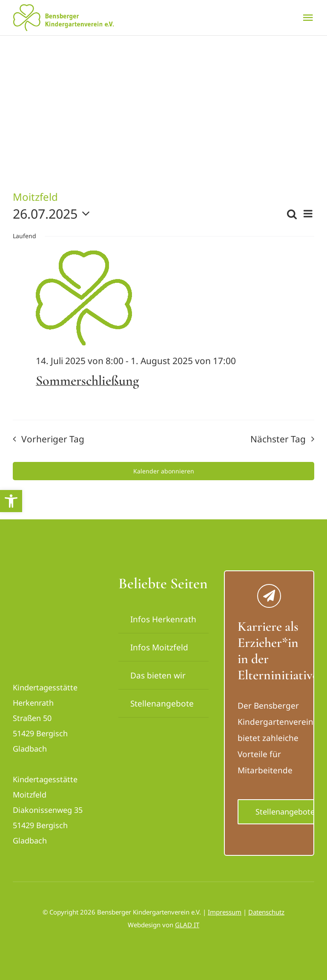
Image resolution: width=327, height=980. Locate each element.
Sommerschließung (87, 380)
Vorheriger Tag (53, 439)
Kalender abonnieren (164, 471)
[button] (11, 501)
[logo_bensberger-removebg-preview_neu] (58, 578)
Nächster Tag (278, 439)
